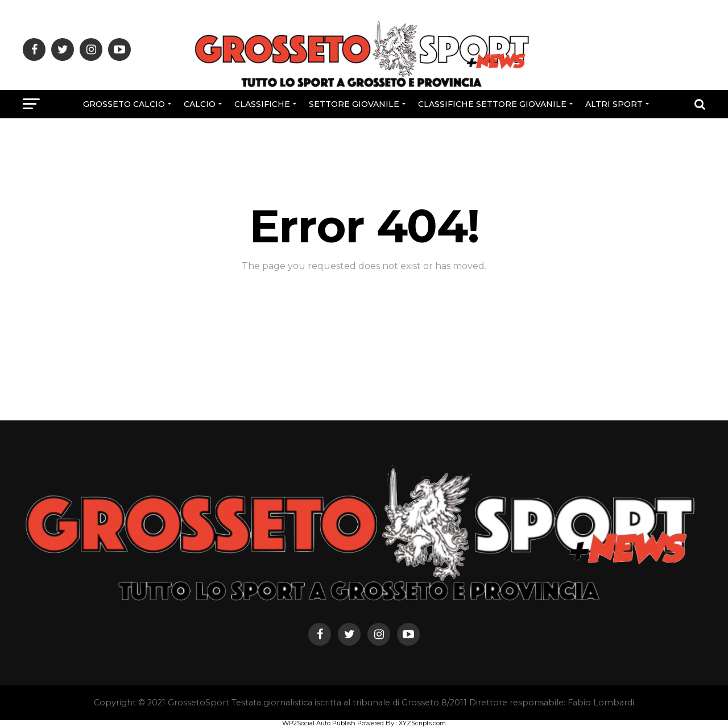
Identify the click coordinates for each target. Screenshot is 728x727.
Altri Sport (614, 104)
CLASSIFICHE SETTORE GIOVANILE (492, 104)
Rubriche (363, 134)
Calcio (200, 104)
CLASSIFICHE (262, 104)
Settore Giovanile (354, 104)
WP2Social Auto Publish (319, 723)
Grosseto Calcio (124, 104)
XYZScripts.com (422, 723)
